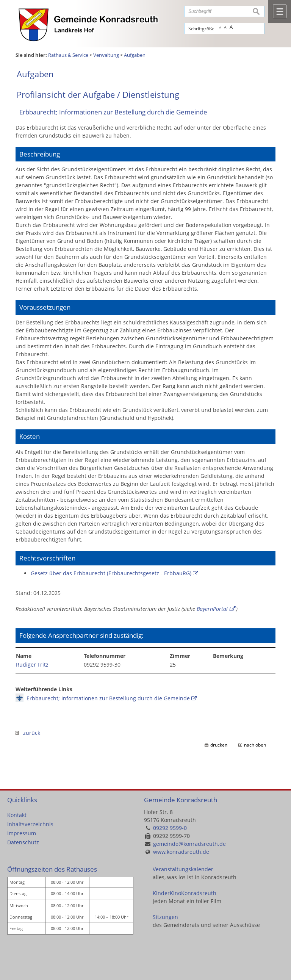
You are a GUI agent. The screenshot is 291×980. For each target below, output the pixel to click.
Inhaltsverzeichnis (30, 824)
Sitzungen (165, 917)
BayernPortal (212, 609)
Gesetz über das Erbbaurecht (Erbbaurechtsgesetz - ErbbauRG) (111, 573)
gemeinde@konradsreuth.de (189, 844)
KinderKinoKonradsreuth (185, 893)
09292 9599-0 (170, 828)
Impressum (22, 833)
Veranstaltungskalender (183, 869)
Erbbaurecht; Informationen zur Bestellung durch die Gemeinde (108, 698)
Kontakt (17, 815)
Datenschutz (23, 842)
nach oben (255, 745)
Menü (280, 11)
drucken (219, 745)
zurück (28, 733)
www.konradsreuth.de (181, 852)
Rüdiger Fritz (32, 665)
